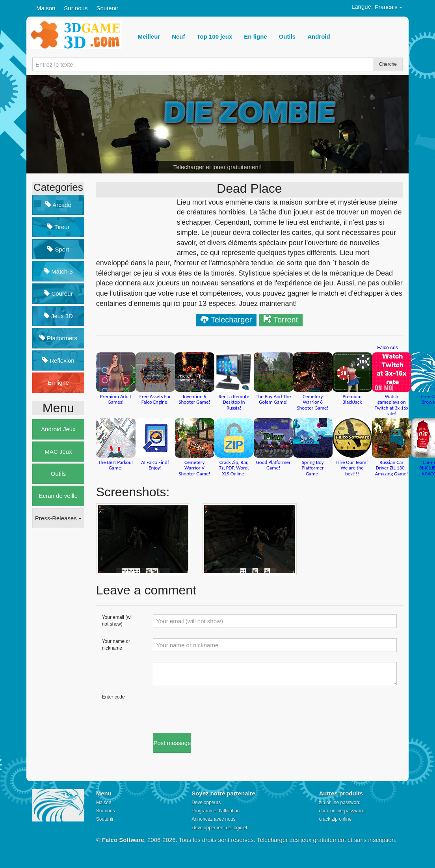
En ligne (58, 383)
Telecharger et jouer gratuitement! (217, 167)
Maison (46, 8)
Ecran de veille (58, 496)
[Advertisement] (64, 655)
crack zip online (335, 819)
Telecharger (231, 320)
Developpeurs (206, 803)
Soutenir (107, 8)
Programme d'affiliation (216, 811)
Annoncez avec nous (213, 819)
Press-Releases (58, 518)
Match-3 (58, 271)
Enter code (113, 697)
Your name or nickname (116, 645)
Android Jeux (58, 429)
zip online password (339, 803)
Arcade (58, 205)
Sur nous (76, 8)
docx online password (341, 811)
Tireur (58, 227)
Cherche (388, 64)
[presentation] (213, 709)
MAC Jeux (58, 452)
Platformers (58, 338)
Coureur (58, 293)
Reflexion (58, 360)
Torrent (286, 320)
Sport (58, 249)
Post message (172, 743)
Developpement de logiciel (219, 828)
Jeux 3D (58, 316)
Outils (58, 474)
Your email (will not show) (118, 621)
